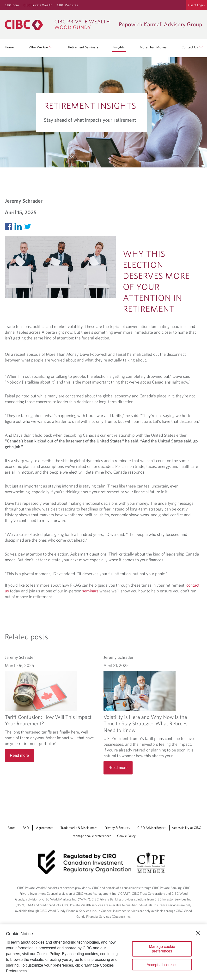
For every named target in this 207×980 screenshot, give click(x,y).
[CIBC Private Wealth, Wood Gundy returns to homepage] (59, 25)
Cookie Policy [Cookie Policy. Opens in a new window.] (48, 954)
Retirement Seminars (83, 47)
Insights (119, 47)
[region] (103, 952)
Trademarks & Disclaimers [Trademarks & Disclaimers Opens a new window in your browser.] (79, 828)
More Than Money (153, 47)
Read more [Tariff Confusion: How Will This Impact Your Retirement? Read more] (19, 755)
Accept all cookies (162, 965)
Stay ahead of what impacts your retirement (90, 120)
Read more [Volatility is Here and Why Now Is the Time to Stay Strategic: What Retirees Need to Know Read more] (118, 768)
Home (9, 47)
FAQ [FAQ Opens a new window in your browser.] (26, 828)
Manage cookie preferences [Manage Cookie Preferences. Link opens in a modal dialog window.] (92, 836)
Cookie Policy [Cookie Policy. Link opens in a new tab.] (126, 836)
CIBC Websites (67, 5)
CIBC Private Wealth (38, 5)
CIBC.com (12, 5)
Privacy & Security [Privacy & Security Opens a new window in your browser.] (117, 828)
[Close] (198, 933)
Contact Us (192, 47)
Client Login (196, 5)
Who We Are (41, 47)
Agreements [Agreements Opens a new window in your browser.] (45, 828)
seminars (90, 591)
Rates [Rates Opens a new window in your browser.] (11, 828)
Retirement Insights (90, 105)
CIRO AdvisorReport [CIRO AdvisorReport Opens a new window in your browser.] (152, 828)
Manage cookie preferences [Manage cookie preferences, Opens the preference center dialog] (162, 949)
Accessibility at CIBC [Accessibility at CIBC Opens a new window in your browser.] (186, 828)
